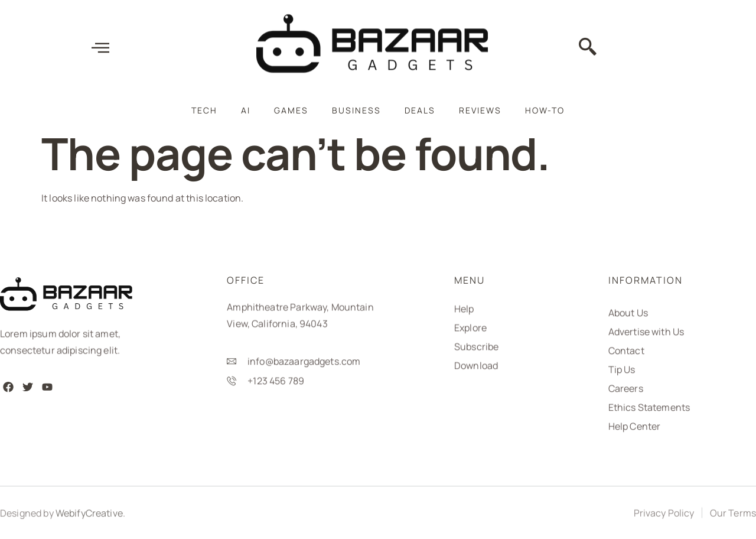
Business (356, 110)
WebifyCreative (89, 517)
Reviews (480, 110)
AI (246, 110)
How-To (545, 110)
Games (291, 110)
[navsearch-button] (588, 50)
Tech (204, 110)
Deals (420, 110)
